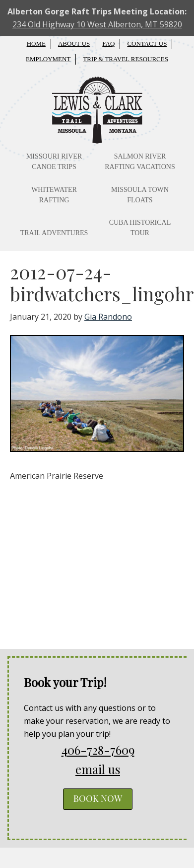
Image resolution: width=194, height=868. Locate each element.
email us (98, 769)
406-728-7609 (98, 750)
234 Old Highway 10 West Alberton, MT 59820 (97, 24)
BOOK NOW (98, 798)
